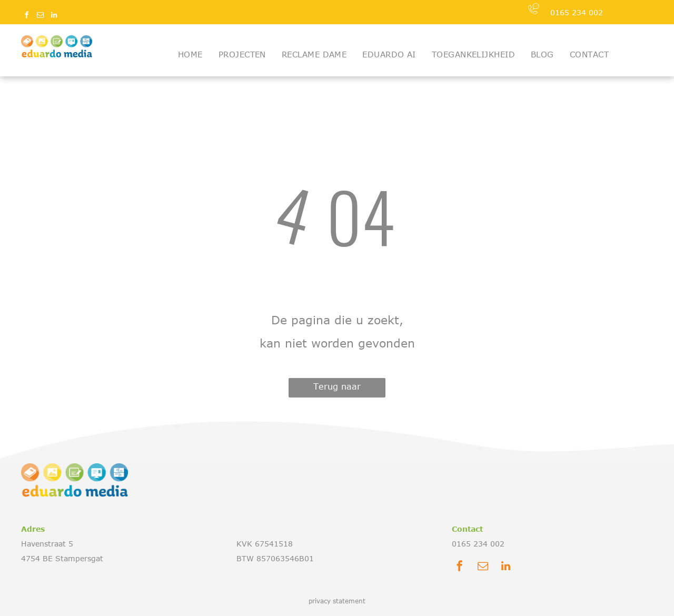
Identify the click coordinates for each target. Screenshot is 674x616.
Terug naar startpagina (337, 390)
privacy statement (337, 601)
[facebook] (26, 17)
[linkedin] (54, 17)
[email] (40, 17)
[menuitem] (190, 54)
